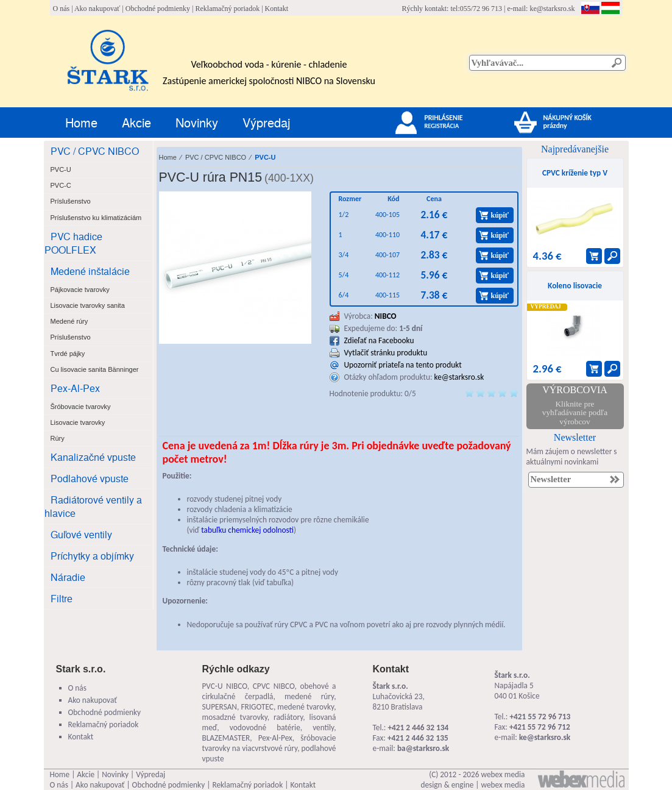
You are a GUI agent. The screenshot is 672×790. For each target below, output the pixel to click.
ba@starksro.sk (423, 748)
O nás (62, 9)
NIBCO (386, 316)
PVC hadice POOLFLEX (73, 243)
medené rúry (309, 696)
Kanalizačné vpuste (93, 457)
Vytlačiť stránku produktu (386, 353)
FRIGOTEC (257, 707)
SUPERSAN (220, 707)
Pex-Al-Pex (75, 388)
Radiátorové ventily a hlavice (93, 506)
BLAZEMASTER (226, 738)
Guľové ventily (81, 534)
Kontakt (277, 9)
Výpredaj (266, 122)
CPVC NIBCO (274, 686)
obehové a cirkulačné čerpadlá (269, 691)
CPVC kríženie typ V (575, 173)
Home (81, 122)
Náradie (68, 577)
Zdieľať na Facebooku (379, 340)
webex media (503, 774)
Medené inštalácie (90, 271)
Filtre (62, 598)
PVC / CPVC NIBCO (95, 151)
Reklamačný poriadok (228, 9)
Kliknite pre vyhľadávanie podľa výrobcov (575, 413)
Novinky (197, 122)
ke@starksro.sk (552, 9)
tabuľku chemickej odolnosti (247, 530)
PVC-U (265, 157)
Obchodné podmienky (158, 9)
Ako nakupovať (97, 9)
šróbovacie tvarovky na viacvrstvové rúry (269, 743)
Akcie (136, 122)
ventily (323, 728)
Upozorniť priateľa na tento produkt (403, 365)
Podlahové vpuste (90, 478)
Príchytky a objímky (92, 556)
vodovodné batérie (265, 728)
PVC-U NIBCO (225, 686)
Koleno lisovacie (575, 286)
